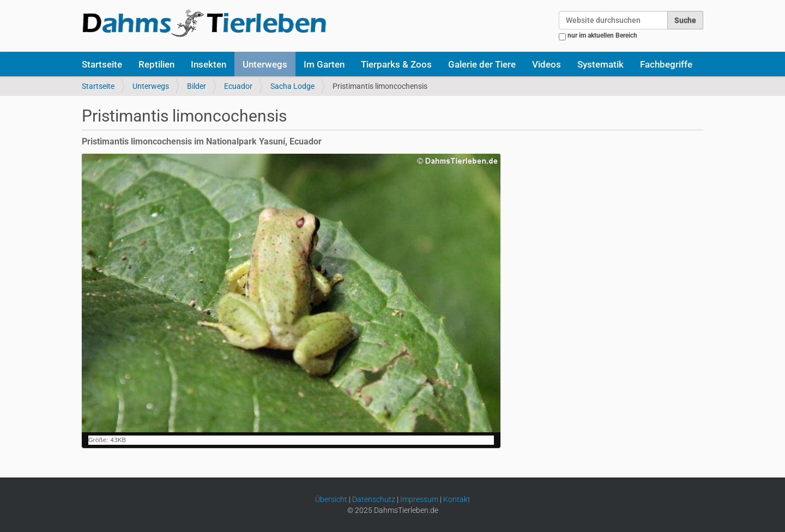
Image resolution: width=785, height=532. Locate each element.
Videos (547, 64)
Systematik (600, 64)
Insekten (209, 64)
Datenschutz (374, 499)
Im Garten (324, 64)
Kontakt (457, 499)
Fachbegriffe (666, 64)
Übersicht (331, 499)
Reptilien (156, 64)
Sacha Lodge (292, 86)
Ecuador (238, 86)
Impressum (419, 499)
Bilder (197, 86)
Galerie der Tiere (482, 64)
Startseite (102, 64)
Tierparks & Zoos (396, 64)
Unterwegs (265, 64)
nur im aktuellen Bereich (602, 35)
